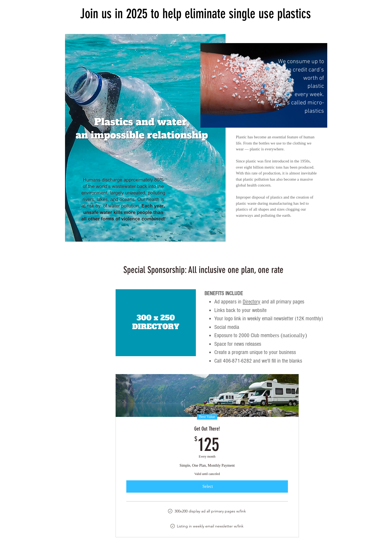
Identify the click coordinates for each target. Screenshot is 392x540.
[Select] (207, 486)
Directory (252, 302)
